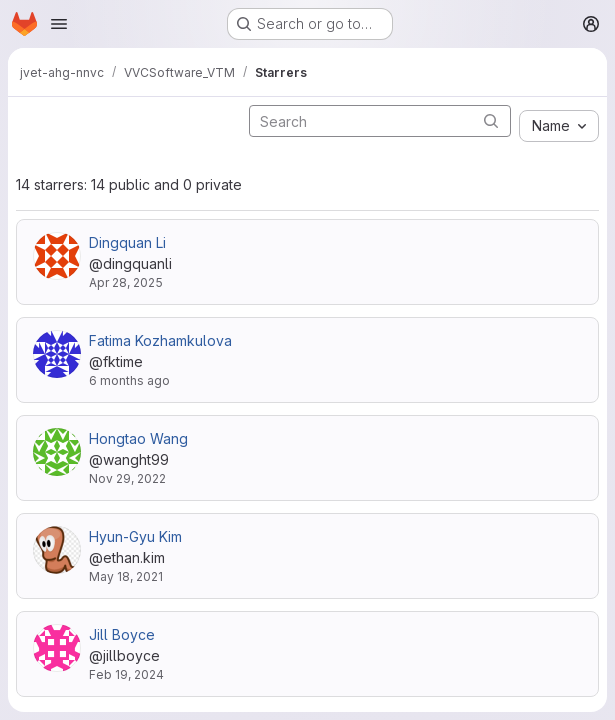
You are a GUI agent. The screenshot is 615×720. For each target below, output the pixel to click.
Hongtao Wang (138, 438)
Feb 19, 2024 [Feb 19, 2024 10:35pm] (126, 674)
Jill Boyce (122, 634)
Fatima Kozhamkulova (160, 340)
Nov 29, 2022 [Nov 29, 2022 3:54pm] (127, 478)
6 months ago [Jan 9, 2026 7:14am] (129, 380)
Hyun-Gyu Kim (135, 536)
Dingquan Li (127, 242)
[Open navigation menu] (59, 24)
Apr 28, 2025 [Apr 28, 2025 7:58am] (126, 282)
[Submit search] (491, 120)
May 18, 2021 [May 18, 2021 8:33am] (126, 576)
